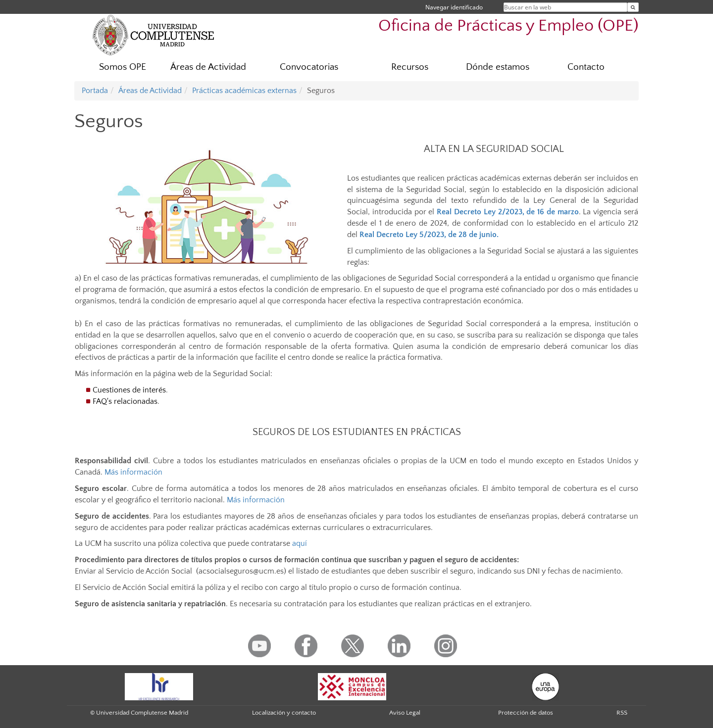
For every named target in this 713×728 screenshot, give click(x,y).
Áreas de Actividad (208, 67)
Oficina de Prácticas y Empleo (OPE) (509, 26)
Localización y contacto (284, 713)
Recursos (410, 67)
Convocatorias (309, 67)
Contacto (586, 67)
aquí (300, 543)
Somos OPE (123, 67)
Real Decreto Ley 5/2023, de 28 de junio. (429, 235)
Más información (133, 472)
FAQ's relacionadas (125, 401)
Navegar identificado (454, 7)
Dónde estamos (498, 67)
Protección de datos (526, 713)
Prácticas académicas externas (244, 91)
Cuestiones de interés (129, 390)
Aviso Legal (405, 713)
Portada (95, 91)
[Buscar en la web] (633, 7)
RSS (622, 713)
